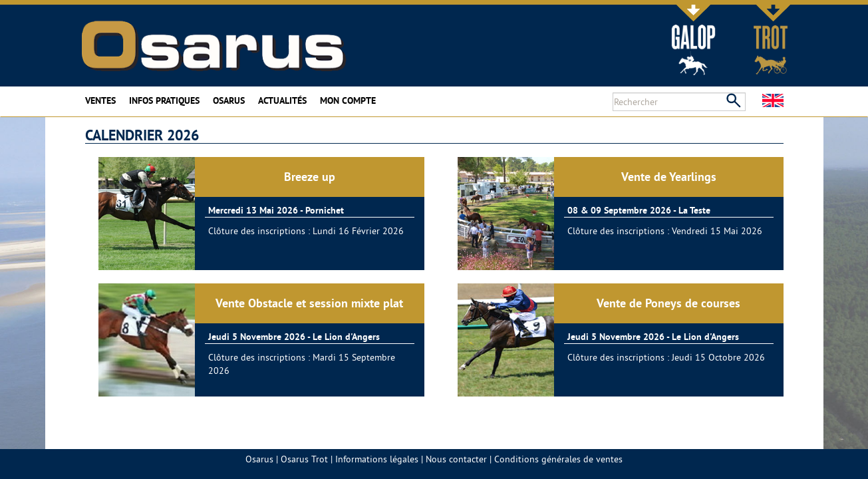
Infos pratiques (164, 100)
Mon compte (348, 100)
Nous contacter (456, 459)
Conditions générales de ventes (558, 459)
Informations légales (377, 459)
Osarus (229, 100)
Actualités (282, 100)
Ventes (100, 100)
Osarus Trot (304, 459)
